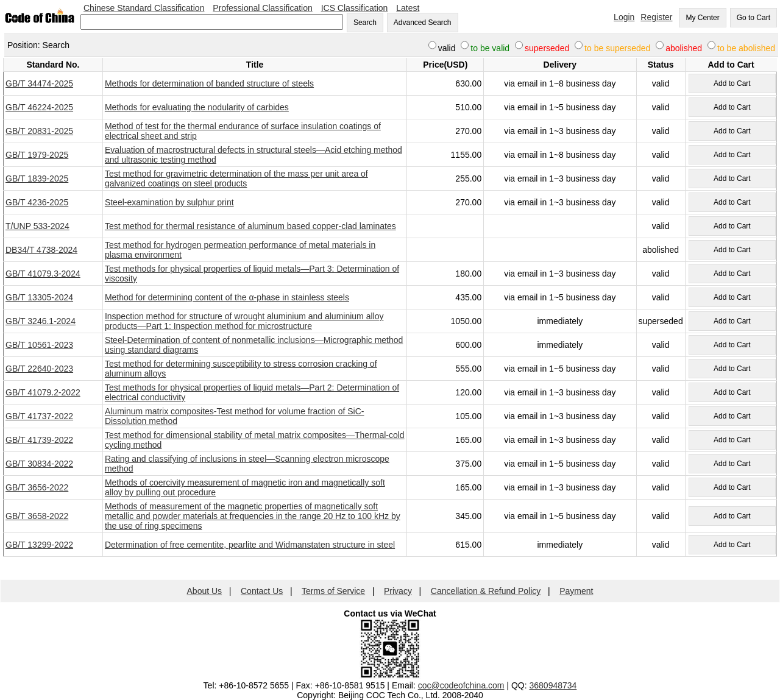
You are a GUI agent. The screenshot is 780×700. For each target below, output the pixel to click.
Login (624, 17)
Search (365, 23)
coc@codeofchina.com (461, 685)
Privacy (398, 591)
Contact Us (262, 591)
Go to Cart (753, 18)
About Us (205, 591)
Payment (576, 591)
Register (656, 17)
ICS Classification (355, 8)
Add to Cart (732, 83)
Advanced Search (423, 23)
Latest (408, 8)
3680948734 (553, 685)
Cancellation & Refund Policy (486, 591)
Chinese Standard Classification (144, 8)
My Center (702, 18)
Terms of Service (333, 591)
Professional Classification (262, 8)
